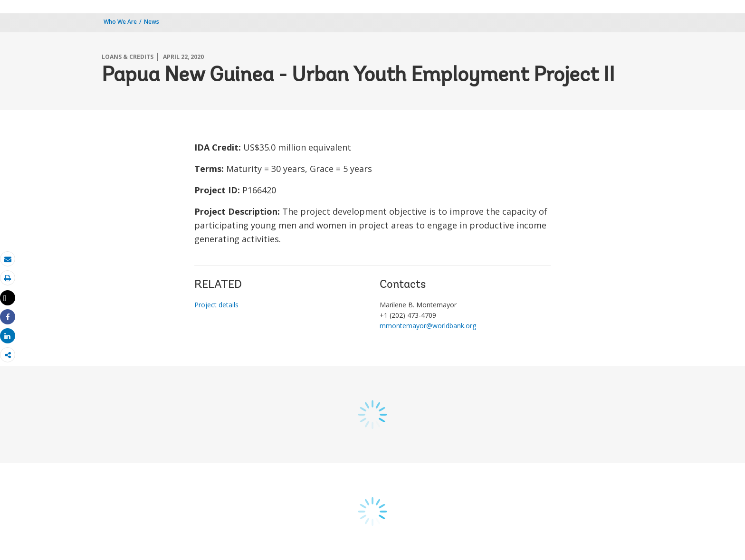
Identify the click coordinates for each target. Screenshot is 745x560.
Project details (216, 305)
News (152, 22)
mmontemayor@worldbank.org (428, 326)
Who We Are (120, 22)
